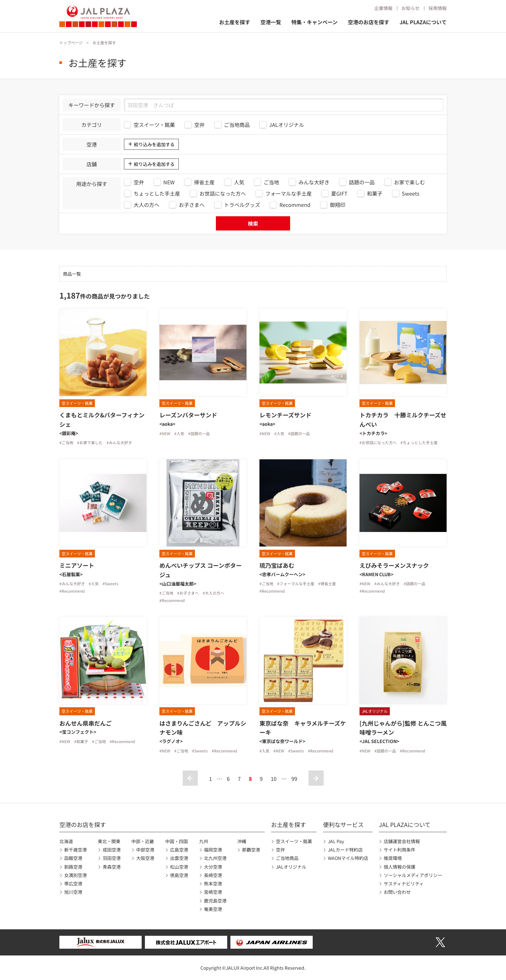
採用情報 (438, 8)
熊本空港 (213, 883)
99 (294, 779)
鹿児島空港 (215, 901)
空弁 (280, 850)
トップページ (71, 42)
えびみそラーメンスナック (394, 565)
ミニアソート (77, 565)
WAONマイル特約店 (348, 858)
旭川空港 (73, 892)
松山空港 (179, 867)
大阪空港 (145, 858)
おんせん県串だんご (86, 723)
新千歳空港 (76, 850)
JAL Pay (336, 841)
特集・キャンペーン (314, 22)
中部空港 (145, 850)
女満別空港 (76, 875)
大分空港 (213, 867)
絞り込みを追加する (154, 144)
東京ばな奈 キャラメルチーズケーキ (303, 728)
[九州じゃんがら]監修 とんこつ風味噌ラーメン (403, 728)
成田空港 (112, 850)
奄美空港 (213, 909)
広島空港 (179, 850)
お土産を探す (235, 22)
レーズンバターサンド (188, 415)
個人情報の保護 (400, 867)
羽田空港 (112, 858)
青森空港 (112, 867)
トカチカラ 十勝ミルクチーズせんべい (403, 419)
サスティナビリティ (404, 883)
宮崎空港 (213, 892)
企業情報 (383, 8)
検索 (253, 223)
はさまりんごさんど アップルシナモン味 (203, 728)
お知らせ (410, 8)
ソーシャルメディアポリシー (413, 875)
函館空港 (73, 858)
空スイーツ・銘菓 (294, 841)
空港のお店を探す (369, 22)
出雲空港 (179, 858)
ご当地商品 (287, 858)
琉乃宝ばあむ (277, 565)
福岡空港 (213, 850)
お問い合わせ (397, 892)
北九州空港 (215, 858)
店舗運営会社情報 (402, 841)
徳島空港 (179, 875)
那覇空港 (251, 850)
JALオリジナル (291, 867)
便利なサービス (343, 824)
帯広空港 (73, 883)
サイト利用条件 (400, 850)
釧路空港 (73, 867)
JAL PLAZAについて (423, 22)
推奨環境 (393, 858)
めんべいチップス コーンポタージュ (201, 570)
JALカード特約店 (345, 850)
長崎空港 (213, 875)
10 (274, 779)
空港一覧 (271, 22)
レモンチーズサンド (285, 415)
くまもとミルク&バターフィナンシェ (102, 419)
